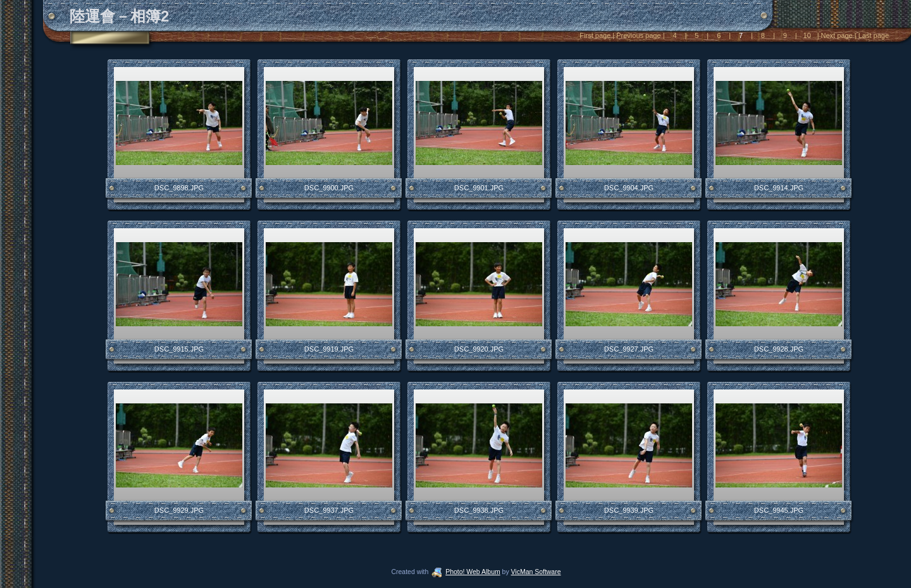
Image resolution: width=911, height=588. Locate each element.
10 (807, 35)
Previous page (638, 35)
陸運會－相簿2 (119, 16)
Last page (873, 35)
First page (596, 35)
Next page (837, 35)
